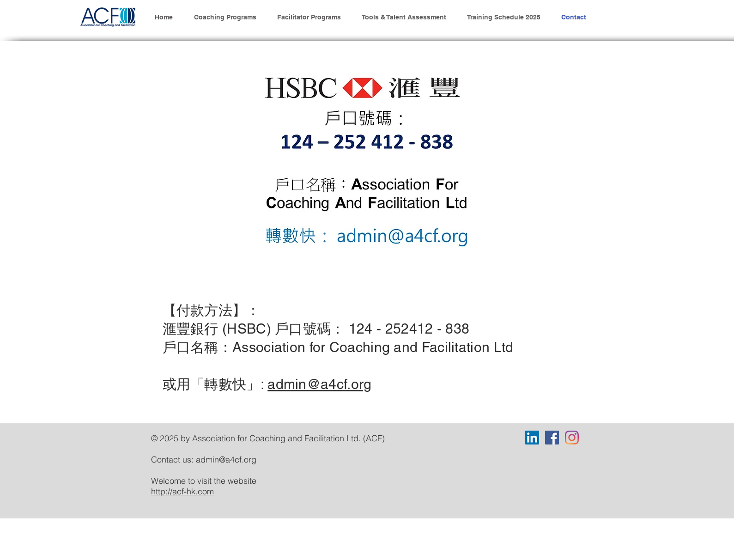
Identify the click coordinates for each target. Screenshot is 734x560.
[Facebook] (552, 438)
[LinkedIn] (532, 438)
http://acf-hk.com (182, 491)
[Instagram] (572, 438)
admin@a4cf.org (319, 384)
